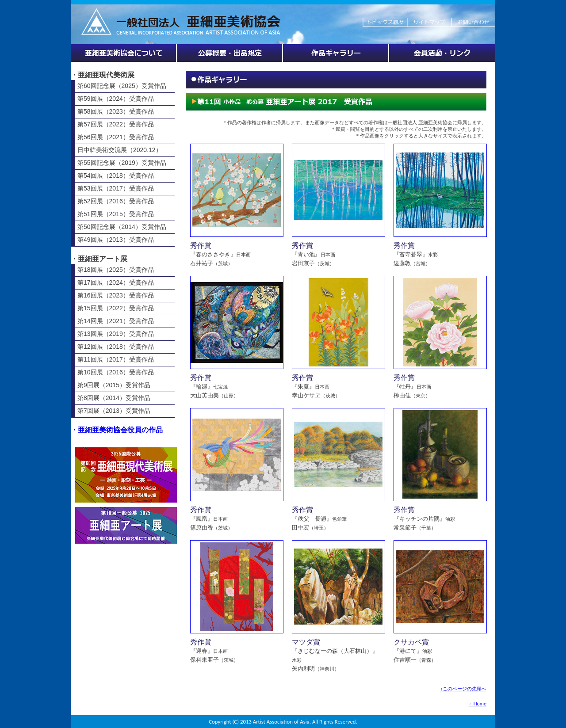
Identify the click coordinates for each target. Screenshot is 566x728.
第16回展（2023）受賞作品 (116, 295)
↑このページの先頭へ (464, 689)
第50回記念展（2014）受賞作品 (122, 227)
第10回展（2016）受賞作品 (116, 372)
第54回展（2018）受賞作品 (116, 175)
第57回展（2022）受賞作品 (116, 124)
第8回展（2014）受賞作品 (114, 398)
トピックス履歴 (385, 18)
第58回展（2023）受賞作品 (116, 111)
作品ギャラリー (336, 53)
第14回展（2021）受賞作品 (116, 321)
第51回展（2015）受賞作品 (116, 214)
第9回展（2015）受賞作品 (114, 385)
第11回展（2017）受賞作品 (116, 359)
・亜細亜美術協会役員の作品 (117, 430)
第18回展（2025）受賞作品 (116, 270)
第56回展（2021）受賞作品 (116, 137)
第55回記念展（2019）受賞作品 (122, 163)
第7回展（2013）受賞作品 (114, 411)
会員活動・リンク (442, 53)
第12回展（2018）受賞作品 (116, 347)
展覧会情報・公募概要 (230, 53)
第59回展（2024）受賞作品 (116, 99)
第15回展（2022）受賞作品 (116, 308)
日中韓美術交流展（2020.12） (120, 150)
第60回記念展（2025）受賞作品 (122, 86)
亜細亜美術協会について (124, 53)
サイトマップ (429, 18)
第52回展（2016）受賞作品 (116, 201)
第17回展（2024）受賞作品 (116, 282)
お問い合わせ (473, 18)
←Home (478, 704)
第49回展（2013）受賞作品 (116, 240)
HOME (217, 18)
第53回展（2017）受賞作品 (116, 188)
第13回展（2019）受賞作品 (116, 334)
